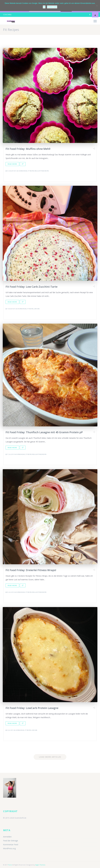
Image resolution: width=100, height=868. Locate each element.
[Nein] (97, 6)
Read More (12, 164)
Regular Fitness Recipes (42, 171)
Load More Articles (50, 757)
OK (44, 7)
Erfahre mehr (52, 7)
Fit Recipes (31, 171)
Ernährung (24, 171)
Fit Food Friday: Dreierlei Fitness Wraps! (31, 570)
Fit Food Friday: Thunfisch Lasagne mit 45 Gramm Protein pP (44, 432)
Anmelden (7, 837)
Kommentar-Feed (11, 845)
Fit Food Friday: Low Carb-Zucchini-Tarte (32, 287)
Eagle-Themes (40, 865)
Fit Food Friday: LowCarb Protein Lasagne (32, 708)
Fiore (10, 865)
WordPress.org (9, 848)
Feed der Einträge (11, 841)
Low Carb (37, 309)
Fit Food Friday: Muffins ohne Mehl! (28, 149)
